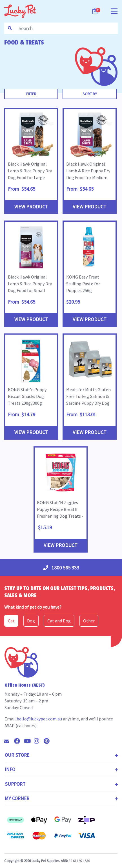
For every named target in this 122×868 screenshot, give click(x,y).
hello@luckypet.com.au (39, 719)
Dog (31, 621)
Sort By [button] (90, 94)
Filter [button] (31, 94)
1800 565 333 (61, 568)
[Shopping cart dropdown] (95, 11)
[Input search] (66, 28)
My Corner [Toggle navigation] (17, 798)
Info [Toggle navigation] (10, 769)
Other (89, 621)
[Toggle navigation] (114, 11)
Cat (11, 621)
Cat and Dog (59, 621)
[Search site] (10, 28)
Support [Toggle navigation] (15, 784)
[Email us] (9, 741)
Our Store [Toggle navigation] (17, 755)
